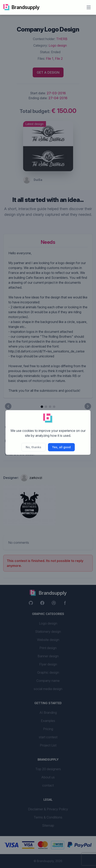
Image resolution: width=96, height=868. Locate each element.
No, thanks (33, 447)
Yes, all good (61, 447)
